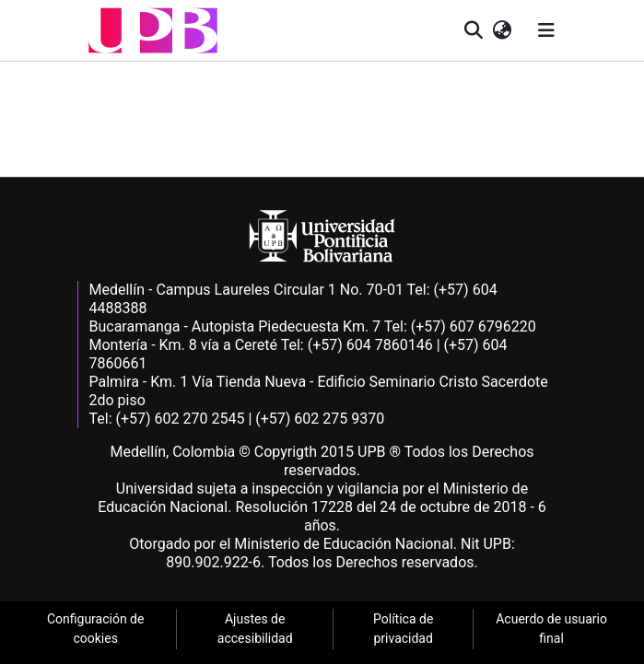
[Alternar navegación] (546, 30)
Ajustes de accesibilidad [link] (255, 629)
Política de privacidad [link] (403, 629)
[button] (153, 30)
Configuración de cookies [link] (96, 629)
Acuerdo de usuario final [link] (551, 629)
